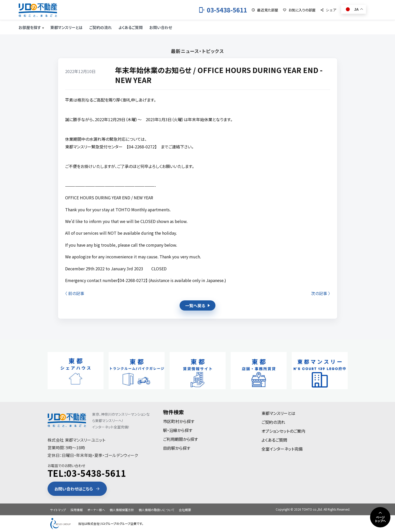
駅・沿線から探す (178, 430)
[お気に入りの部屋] (299, 10)
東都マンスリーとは (67, 27)
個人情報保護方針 (122, 510)
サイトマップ (58, 510)
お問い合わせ (161, 27)
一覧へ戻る (198, 305)
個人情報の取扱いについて (156, 510)
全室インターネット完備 (282, 449)
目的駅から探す (177, 448)
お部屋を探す (30, 27)
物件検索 (174, 412)
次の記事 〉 (321, 293)
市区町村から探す (179, 421)
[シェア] (328, 10)
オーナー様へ (96, 510)
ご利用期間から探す (180, 439)
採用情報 (77, 510)
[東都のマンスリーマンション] (38, 10)
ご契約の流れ (100, 27)
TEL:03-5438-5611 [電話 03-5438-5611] (87, 473)
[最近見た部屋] (265, 10)
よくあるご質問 (130, 27)
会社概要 (185, 510)
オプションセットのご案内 (283, 431)
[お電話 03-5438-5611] (223, 10)
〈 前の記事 (75, 293)
